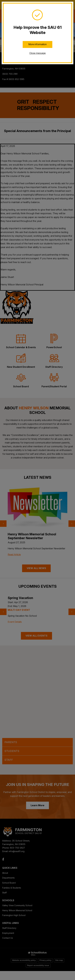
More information (37, 44)
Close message (37, 53)
